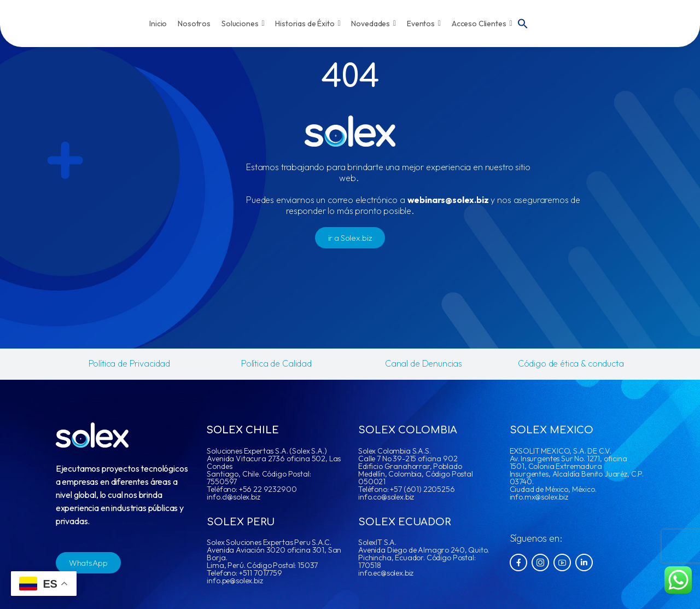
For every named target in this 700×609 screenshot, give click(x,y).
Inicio (158, 24)
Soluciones (243, 24)
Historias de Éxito (308, 24)
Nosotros (194, 24)
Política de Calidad (276, 363)
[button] (523, 22)
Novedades (374, 24)
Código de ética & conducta (571, 363)
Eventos (424, 24)
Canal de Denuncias (424, 363)
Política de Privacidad (129, 363)
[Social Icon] (518, 562)
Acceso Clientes (482, 24)
